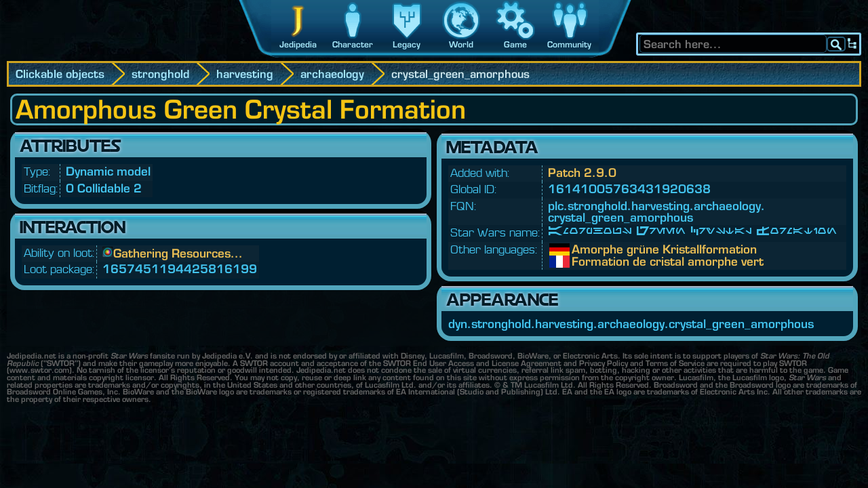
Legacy (407, 44)
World (461, 44)
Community (569, 44)
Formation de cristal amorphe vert (582, 262)
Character (353, 44)
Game (515, 44)
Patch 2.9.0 (582, 172)
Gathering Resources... (178, 253)
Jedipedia (298, 44)
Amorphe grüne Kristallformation (582, 249)
